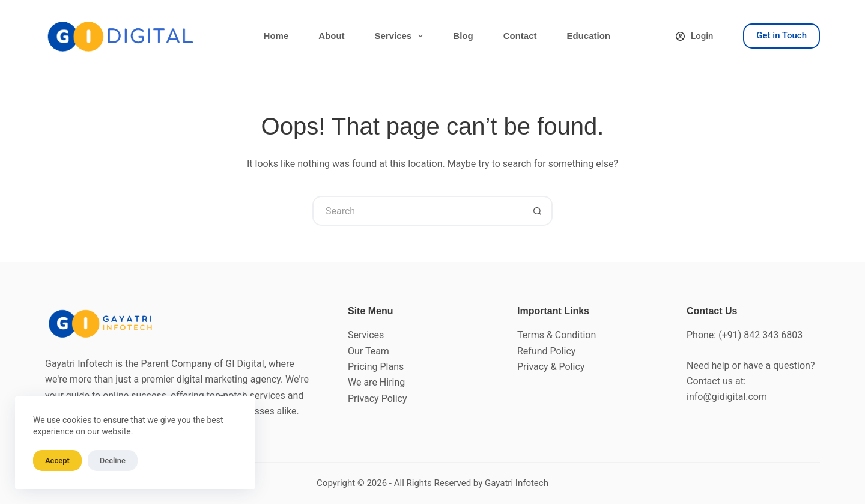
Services (366, 335)
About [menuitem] (331, 36)
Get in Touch (782, 35)
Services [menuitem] (402, 36)
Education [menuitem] (588, 36)
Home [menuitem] (276, 36)
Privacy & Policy (551, 367)
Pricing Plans (376, 367)
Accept (57, 460)
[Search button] (538, 211)
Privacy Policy (378, 399)
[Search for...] (417, 211)
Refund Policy (546, 351)
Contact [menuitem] (520, 36)
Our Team (369, 351)
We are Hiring (376, 382)
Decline (113, 460)
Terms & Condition (557, 335)
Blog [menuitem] (463, 36)
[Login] (695, 36)
